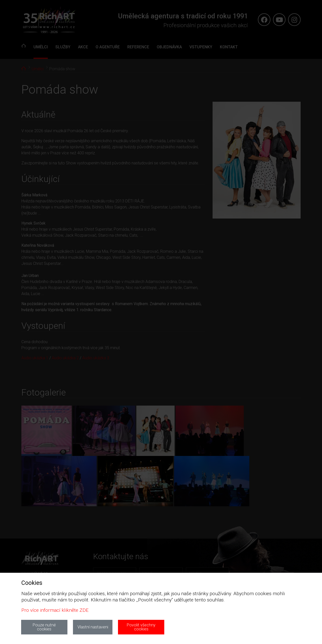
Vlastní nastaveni (93, 627)
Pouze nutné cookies (44, 627)
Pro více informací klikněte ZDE (55, 610)
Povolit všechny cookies (141, 627)
